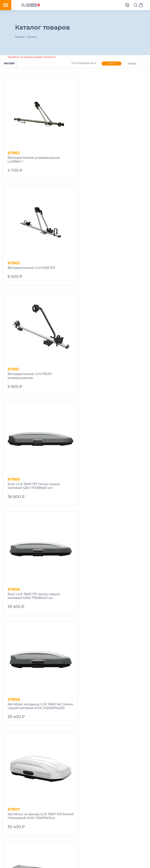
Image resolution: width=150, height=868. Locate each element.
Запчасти (9, 809)
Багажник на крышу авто (18, 780)
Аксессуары (50, 803)
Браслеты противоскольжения (47, 798)
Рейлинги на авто (14, 798)
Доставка (109, 780)
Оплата (123, 780)
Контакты (96, 786)
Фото (112, 63)
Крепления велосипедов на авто (23, 786)
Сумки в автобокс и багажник (21, 803)
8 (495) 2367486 (127, 5)
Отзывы (83, 786)
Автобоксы (44, 780)
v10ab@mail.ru (21, 831)
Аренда (83, 780)
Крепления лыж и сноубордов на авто (26, 792)
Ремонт (95, 780)
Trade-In (136, 780)
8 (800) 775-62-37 (33, 825)
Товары (132, 63)
